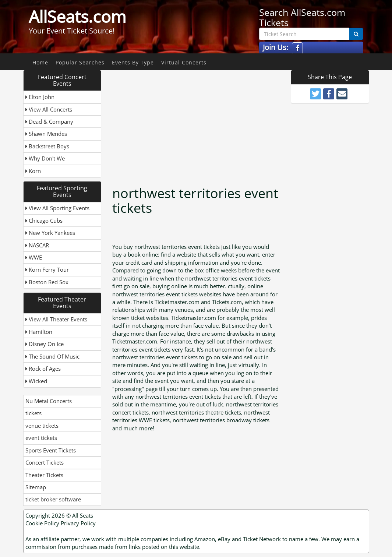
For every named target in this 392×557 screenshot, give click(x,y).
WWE (34, 257)
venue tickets (42, 426)
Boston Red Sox (47, 282)
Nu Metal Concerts (49, 401)
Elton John (40, 97)
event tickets (41, 438)
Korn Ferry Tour (47, 269)
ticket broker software (53, 499)
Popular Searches (80, 62)
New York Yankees (50, 233)
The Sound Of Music (52, 356)
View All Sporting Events (57, 208)
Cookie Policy (42, 523)
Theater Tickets (44, 475)
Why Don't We (45, 158)
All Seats (83, 515)
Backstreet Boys (47, 146)
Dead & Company (49, 121)
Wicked (36, 381)
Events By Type (133, 62)
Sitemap (36, 487)
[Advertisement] (215, 121)
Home (40, 62)
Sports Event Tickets (51, 450)
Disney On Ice (45, 344)
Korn (33, 171)
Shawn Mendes (46, 134)
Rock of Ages (43, 369)
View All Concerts (49, 109)
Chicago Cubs (44, 221)
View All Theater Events (56, 319)
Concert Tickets (45, 462)
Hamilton (39, 332)
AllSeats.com (77, 17)
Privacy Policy (78, 523)
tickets (33, 413)
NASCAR (37, 245)
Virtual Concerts (184, 62)
